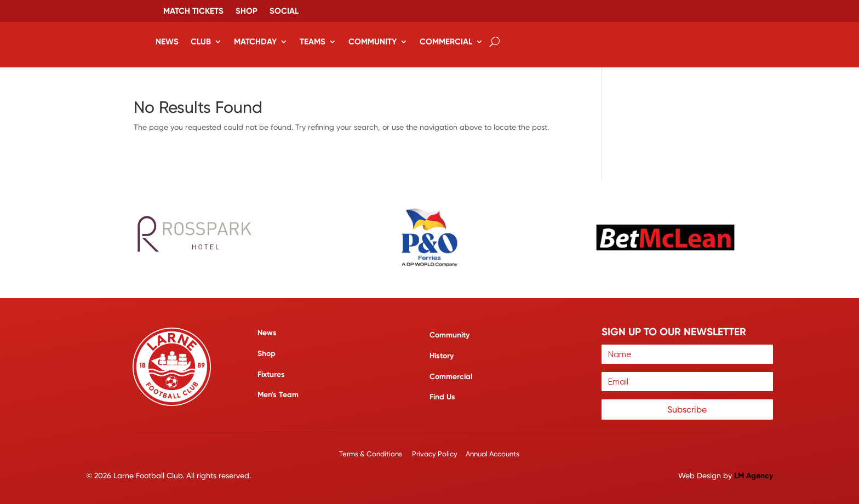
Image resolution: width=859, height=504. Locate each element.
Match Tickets (193, 12)
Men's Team (278, 395)
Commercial (446, 42)
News (167, 42)
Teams (313, 42)
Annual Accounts (493, 453)
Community (373, 42)
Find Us (442, 397)
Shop (247, 12)
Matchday (255, 42)
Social (284, 12)
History (442, 355)
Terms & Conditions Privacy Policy (399, 453)
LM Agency (754, 475)
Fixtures (271, 374)
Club (201, 42)
